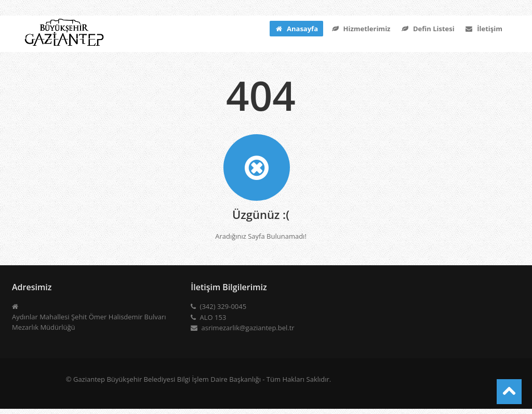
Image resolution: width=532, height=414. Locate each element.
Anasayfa (296, 29)
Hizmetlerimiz (361, 29)
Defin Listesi (427, 29)
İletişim (484, 29)
